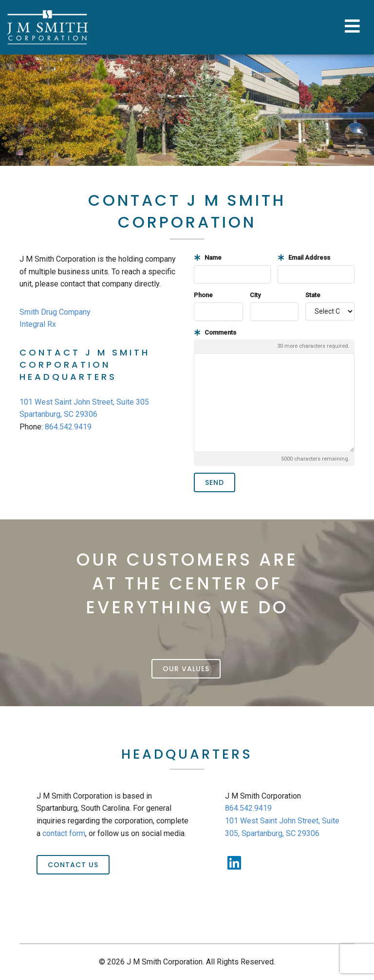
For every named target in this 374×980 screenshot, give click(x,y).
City (255, 295)
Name (208, 258)
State (313, 295)
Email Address (304, 258)
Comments (215, 332)
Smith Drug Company (55, 312)
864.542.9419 (68, 427)
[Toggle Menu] (353, 27)
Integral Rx (38, 324)
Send (215, 482)
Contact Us (73, 865)
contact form (64, 833)
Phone (203, 295)
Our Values (186, 669)
